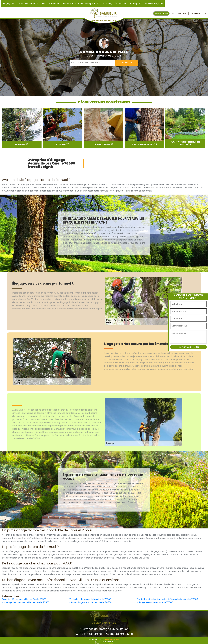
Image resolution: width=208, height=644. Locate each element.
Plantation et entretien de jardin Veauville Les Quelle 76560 (167, 599)
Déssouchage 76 (154, 4)
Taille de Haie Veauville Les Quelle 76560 (90, 599)
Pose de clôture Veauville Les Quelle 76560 (24, 599)
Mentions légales (112, 639)
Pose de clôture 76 (28, 4)
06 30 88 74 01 (119, 634)
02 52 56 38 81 (88, 634)
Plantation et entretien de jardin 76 (81, 4)
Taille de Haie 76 (50, 4)
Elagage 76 (9, 4)
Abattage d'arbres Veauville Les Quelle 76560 (26, 602)
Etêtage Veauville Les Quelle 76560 (155, 602)
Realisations (161, 13)
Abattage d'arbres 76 (114, 4)
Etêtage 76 (136, 4)
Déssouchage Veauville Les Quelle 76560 (90, 602)
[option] (22, 128)
